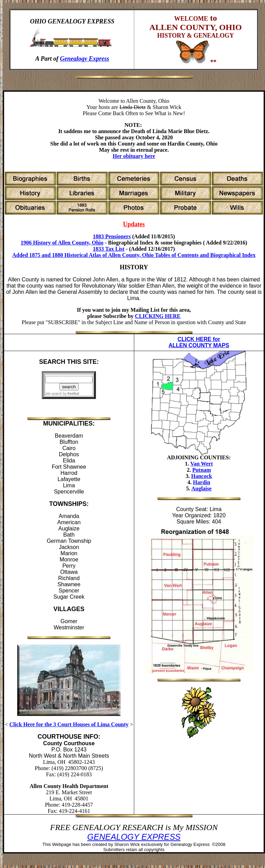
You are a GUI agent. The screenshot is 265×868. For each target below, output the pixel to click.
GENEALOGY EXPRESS (134, 837)
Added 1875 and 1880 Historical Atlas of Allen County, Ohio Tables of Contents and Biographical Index (134, 255)
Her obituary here (134, 156)
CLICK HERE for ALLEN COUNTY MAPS (199, 342)
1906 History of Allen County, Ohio (62, 243)
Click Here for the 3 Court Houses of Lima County (69, 724)
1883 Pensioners (112, 236)
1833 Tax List (109, 249)
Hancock (202, 476)
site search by (62, 394)
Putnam (202, 470)
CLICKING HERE (158, 316)
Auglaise (201, 488)
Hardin (202, 482)
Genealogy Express (85, 59)
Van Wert (201, 464)
